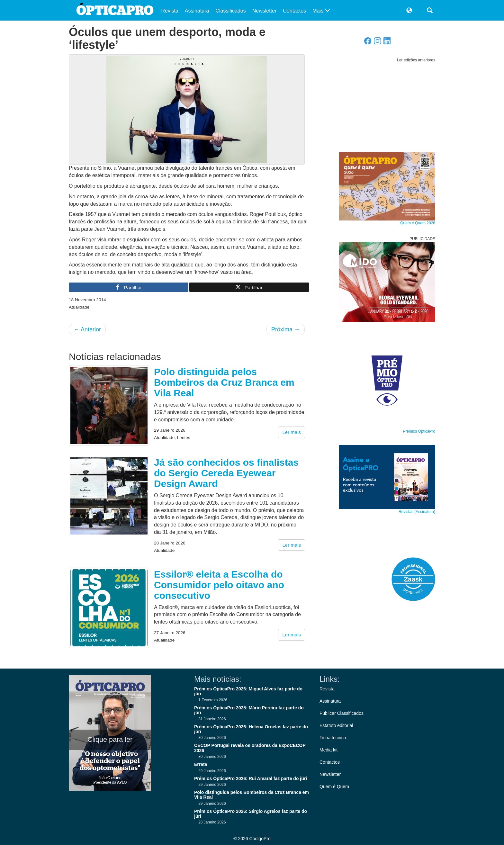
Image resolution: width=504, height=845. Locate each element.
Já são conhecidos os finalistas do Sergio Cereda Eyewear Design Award (226, 473)
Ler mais (292, 432)
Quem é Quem (334, 787)
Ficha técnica (333, 738)
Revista (170, 11)
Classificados (230, 11)
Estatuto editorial (336, 725)
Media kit (328, 750)
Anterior (87, 329)
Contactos (294, 11)
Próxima (286, 329)
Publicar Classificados (342, 713)
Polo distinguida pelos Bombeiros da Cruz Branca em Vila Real (224, 382)
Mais (321, 11)
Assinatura (197, 11)
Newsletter (265, 11)
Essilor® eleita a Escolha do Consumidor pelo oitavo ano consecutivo (219, 585)
